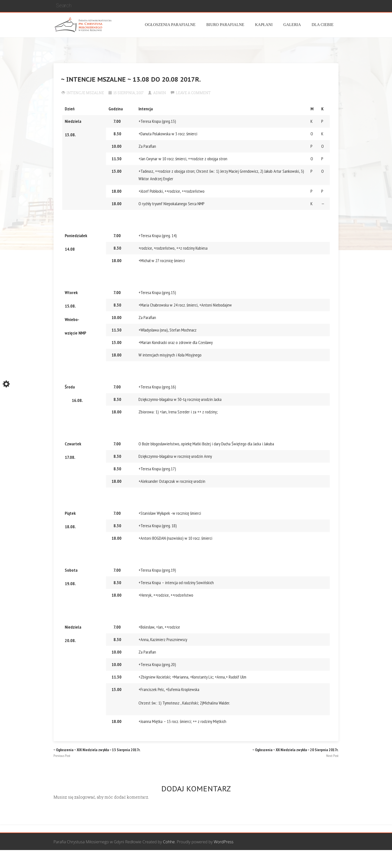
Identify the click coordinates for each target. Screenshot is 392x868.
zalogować (85, 797)
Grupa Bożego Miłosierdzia (223, 859)
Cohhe (169, 842)
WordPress (224, 842)
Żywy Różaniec (325, 859)
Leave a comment (193, 93)
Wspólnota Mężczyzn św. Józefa (166, 859)
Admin (160, 93)
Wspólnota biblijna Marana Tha (280, 859)
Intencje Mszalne (85, 93)
